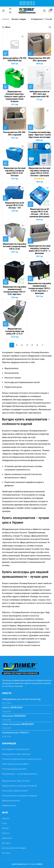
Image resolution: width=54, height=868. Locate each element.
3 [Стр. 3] (22, 345)
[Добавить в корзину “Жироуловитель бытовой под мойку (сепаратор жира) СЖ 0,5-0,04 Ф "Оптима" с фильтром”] (31, 163)
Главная (6, 19)
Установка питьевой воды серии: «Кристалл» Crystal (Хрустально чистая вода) (39, 135)
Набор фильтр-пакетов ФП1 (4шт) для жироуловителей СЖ (39, 94)
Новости (6, 833)
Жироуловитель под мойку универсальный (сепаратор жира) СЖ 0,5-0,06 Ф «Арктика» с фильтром (39, 288)
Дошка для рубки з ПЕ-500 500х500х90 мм (15, 59)
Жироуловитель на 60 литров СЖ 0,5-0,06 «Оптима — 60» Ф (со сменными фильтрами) (39, 213)
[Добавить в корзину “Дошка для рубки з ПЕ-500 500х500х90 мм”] (6, 53)
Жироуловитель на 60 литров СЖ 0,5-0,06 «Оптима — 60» (15, 205)
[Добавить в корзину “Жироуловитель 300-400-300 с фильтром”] (31, 53)
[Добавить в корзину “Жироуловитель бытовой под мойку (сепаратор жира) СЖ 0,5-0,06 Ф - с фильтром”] (31, 241)
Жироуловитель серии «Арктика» (16, 754)
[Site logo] (27, 11)
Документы (7, 838)
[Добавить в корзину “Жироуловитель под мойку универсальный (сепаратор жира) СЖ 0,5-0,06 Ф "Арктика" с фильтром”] (31, 278)
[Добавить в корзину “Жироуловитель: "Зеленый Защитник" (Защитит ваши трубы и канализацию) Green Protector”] (6, 87)
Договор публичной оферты (14, 848)
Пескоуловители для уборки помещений (20, 796)
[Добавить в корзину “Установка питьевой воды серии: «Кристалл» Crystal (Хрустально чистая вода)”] (31, 127)
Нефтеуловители (9, 806)
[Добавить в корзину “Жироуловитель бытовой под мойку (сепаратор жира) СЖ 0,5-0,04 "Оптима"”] (6, 163)
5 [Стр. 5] (32, 345)
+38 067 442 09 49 (27, 4)
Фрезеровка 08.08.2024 (14, 716)
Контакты (6, 853)
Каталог (6, 828)
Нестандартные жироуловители (16, 749)
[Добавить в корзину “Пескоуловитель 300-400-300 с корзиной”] (6, 127)
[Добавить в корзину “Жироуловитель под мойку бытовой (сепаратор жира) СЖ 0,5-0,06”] (6, 239)
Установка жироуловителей (14, 769)
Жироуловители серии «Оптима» (16, 781)
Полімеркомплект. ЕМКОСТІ (16, 733)
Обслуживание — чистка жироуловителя (19, 774)
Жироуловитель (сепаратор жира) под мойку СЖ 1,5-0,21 (15, 331)
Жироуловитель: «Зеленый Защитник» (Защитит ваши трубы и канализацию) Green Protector (15, 96)
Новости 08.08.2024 (12, 707)
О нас (4, 823)
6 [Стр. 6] (37, 345)
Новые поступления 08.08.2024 (18, 724)
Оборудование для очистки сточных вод (21, 699)
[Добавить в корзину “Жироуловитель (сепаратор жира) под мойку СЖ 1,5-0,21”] (6, 324)
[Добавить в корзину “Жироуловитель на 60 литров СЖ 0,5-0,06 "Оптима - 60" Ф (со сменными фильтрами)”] (31, 204)
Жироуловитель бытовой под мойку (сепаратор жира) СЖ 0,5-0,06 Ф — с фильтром (39, 250)
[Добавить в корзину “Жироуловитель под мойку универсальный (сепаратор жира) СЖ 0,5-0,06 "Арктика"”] (6, 282)
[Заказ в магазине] (50, 27)
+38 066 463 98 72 (27, 2)
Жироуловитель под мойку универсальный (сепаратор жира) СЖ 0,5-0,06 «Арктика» (15, 291)
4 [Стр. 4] (27, 345)
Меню (8, 27)
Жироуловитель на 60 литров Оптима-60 (19, 786)
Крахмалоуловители (11, 801)
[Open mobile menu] (3, 11)
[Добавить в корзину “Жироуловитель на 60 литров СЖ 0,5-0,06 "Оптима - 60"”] (6, 198)
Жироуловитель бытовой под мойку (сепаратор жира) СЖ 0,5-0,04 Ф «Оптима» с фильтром (39, 172)
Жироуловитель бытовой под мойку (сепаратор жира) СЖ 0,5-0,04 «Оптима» (15, 172)
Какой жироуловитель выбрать (15, 764)
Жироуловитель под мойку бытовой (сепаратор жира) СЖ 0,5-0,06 (15, 246)
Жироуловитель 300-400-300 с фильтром (39, 59)
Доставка (6, 843)
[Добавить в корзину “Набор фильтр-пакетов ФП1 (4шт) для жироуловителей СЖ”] (31, 87)
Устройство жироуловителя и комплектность (22, 759)
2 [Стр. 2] (17, 345)
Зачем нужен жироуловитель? (15, 791)
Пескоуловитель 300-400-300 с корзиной (15, 133)
